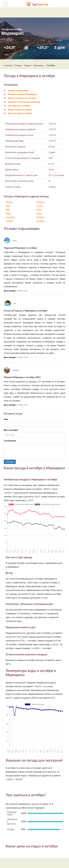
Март (8, 206)
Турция (28, 65)
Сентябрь (10, 217)
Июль (8, 214)
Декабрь (41, 221)
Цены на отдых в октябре (20, 113)
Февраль (41, 202)
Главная (8, 65)
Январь (9, 202)
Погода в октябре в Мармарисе (22, 94)
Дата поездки (11, 430)
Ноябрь (9, 221)
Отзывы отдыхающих (18, 90)
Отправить (10, 462)
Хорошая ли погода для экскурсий (24, 102)
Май (8, 210)
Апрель (40, 206)
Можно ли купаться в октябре (22, 98)
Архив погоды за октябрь (20, 109)
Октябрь (41, 217)
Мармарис (39, 65)
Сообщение (10, 441)
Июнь (39, 210)
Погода (18, 65)
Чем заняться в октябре (19, 106)
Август (40, 214)
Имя (6, 419)
